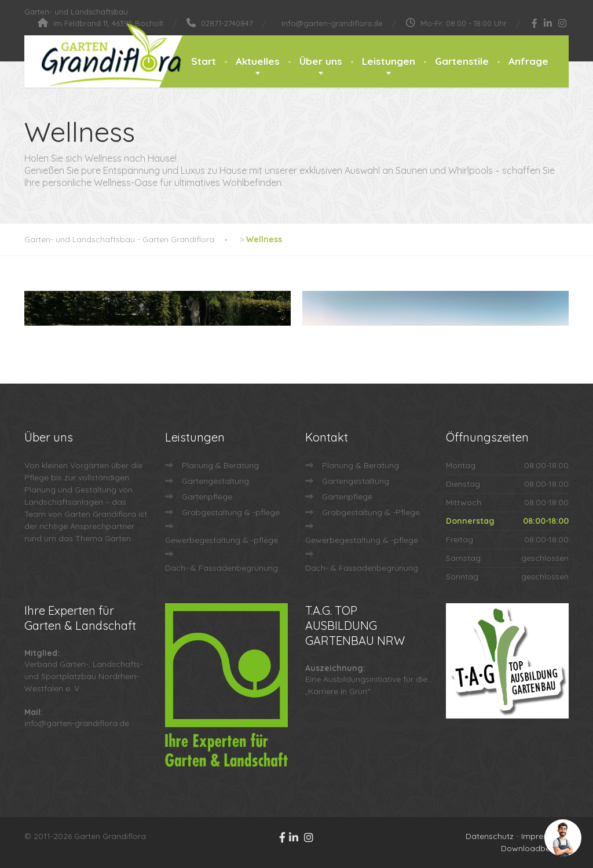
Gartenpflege (207, 497)
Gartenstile (462, 61)
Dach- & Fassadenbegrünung (222, 568)
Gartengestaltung (215, 481)
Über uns (321, 61)
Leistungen (389, 61)
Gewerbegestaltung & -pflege (222, 540)
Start (204, 61)
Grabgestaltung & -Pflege (371, 512)
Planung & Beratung (220, 465)
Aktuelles (258, 61)
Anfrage (528, 61)
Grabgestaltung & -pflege (231, 512)
